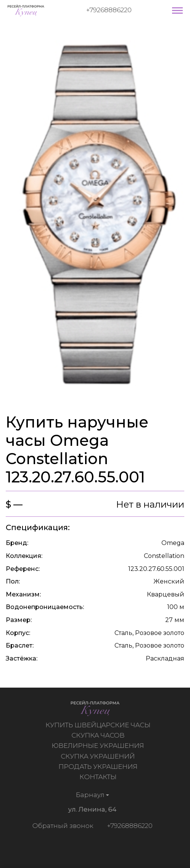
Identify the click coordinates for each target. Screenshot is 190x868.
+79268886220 (109, 10)
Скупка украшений (98, 756)
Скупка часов (99, 735)
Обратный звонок (62, 826)
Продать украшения (99, 767)
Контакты (99, 777)
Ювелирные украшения (98, 746)
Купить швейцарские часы (99, 725)
